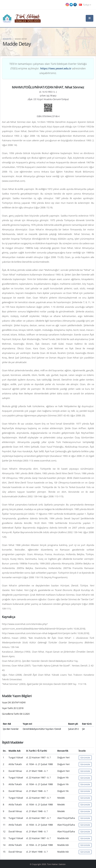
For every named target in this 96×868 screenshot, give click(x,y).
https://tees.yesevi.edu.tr (56, 68)
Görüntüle (85, 758)
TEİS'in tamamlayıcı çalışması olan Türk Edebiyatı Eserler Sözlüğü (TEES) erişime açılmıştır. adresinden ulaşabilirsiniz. (48, 68)
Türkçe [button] (85, 5)
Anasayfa (7, 39)
